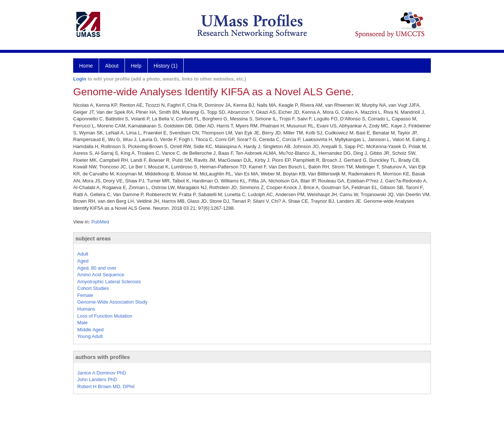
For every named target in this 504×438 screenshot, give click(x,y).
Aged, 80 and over (97, 268)
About (112, 66)
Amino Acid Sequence (101, 275)
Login (80, 79)
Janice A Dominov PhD (102, 373)
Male (82, 323)
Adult (83, 254)
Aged (83, 261)
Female (85, 295)
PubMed (100, 222)
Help (136, 66)
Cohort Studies (93, 288)
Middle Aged (91, 330)
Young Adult (90, 336)
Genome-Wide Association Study (112, 302)
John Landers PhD (97, 379)
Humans (86, 309)
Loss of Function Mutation (105, 316)
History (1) (166, 66)
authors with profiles (103, 357)
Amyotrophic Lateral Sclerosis (109, 282)
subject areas (93, 238)
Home (86, 66)
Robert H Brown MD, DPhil (106, 386)
